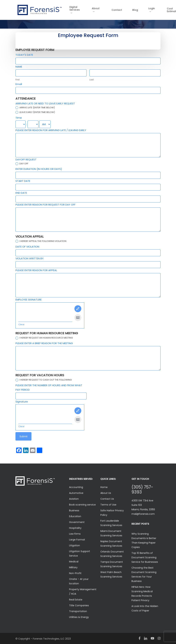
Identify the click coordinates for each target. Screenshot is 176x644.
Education (75, 516)
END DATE (21, 193)
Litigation (75, 545)
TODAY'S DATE (24, 55)
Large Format (77, 540)
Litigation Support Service (80, 553)
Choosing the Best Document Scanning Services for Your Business (144, 574)
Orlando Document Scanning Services (112, 554)
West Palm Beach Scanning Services (111, 574)
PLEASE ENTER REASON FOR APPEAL (36, 270)
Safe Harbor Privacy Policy (112, 513)
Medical (74, 562)
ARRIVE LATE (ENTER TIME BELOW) (35, 108)
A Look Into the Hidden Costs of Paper (145, 608)
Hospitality (75, 528)
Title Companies (79, 605)
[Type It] (78, 318)
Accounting (76, 487)
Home (104, 487)
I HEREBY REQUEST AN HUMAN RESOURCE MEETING (44, 338)
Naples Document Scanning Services (111, 544)
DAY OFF (22, 164)
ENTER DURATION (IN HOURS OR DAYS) (39, 169)
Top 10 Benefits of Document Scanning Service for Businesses (145, 557)
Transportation (78, 611)
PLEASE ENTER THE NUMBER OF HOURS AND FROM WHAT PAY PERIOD (49, 387)
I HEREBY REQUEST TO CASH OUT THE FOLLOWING (44, 380)
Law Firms (75, 534)
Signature (22, 402)
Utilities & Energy (79, 617)
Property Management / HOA (83, 592)
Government (77, 522)
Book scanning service (82, 505)
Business (74, 510)
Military (73, 567)
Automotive (76, 493)
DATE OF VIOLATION (27, 247)
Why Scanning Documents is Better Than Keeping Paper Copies (144, 540)
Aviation (74, 499)
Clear (21, 324)
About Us (106, 493)
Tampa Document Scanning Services (112, 564)
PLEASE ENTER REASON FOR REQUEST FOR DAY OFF (45, 205)
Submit (23, 436)
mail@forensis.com (143, 514)
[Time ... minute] (33, 124)
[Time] (45, 124)
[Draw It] (78, 309)
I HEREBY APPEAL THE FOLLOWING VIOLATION (41, 241)
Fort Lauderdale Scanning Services (111, 523)
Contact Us (107, 499)
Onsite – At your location (79, 581)
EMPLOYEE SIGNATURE (29, 300)
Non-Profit (75, 573)
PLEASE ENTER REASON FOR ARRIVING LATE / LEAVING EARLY (51, 130)
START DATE (23, 181)
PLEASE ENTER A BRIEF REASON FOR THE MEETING (44, 343)
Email (19, 84)
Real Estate (76, 600)
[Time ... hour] (21, 124)
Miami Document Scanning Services (111, 533)
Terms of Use (108, 505)
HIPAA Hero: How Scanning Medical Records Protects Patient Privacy (142, 594)
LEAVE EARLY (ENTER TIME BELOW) (35, 112)
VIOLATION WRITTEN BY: (30, 258)
